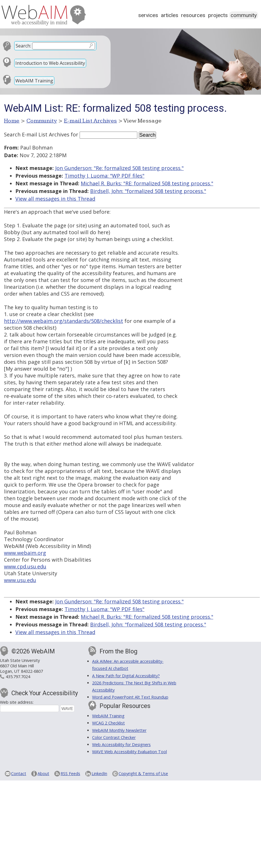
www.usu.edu (20, 580)
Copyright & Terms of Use (143, 773)
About (43, 773)
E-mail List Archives (91, 121)
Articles (170, 15)
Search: (23, 46)
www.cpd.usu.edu (25, 566)
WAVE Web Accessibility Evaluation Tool (130, 752)
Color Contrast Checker (114, 737)
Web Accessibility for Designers (121, 745)
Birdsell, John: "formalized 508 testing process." (148, 191)
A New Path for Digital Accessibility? (126, 676)
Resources (193, 15)
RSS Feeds (70, 773)
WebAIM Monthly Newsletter (119, 730)
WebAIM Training (34, 81)
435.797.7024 (18, 677)
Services (148, 15)
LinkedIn (99, 773)
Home (12, 121)
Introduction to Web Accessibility (50, 63)
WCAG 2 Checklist (108, 723)
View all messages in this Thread (55, 199)
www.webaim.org (25, 553)
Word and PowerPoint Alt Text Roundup (130, 697)
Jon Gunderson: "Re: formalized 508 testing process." (119, 168)
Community (244, 15)
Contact (19, 773)
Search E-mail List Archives (37, 134)
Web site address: (17, 702)
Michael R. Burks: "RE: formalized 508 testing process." (147, 183)
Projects (218, 15)
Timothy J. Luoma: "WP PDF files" (104, 176)
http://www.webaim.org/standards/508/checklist (64, 321)
